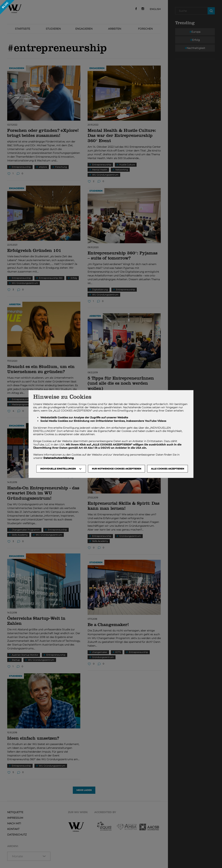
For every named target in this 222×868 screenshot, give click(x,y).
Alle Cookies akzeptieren (168, 469)
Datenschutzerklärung (59, 458)
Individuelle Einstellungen (58, 469)
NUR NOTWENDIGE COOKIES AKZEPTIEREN (117, 469)
